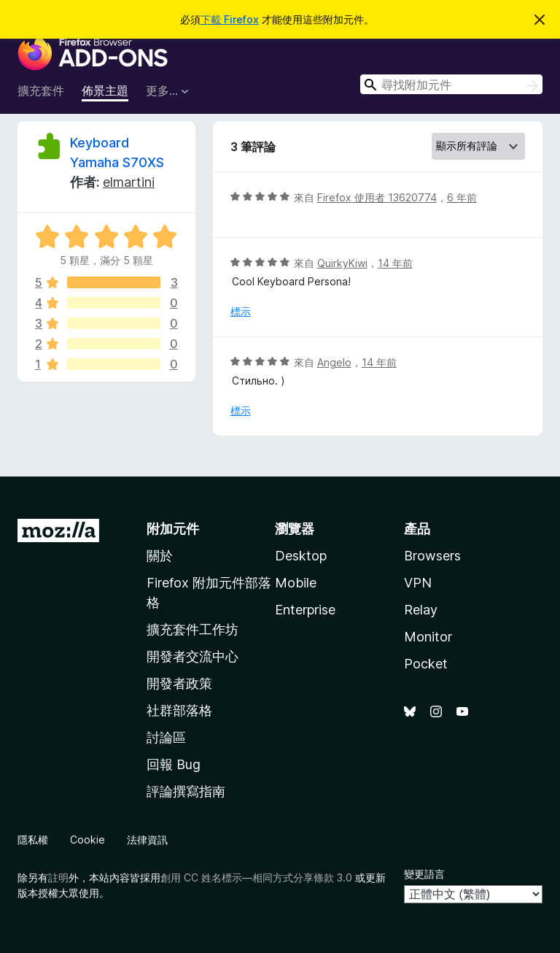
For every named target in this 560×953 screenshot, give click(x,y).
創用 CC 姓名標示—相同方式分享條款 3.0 (256, 877)
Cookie (87, 840)
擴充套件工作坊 (192, 629)
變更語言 (424, 874)
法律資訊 (147, 840)
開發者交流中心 (192, 656)
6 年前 (462, 197)
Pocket (426, 664)
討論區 (166, 737)
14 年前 (395, 263)
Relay (421, 610)
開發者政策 (179, 683)
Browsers (432, 556)
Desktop (301, 556)
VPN (418, 583)
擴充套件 (41, 90)
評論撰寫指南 (186, 791)
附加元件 (173, 529)
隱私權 (33, 840)
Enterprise (305, 610)
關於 (160, 556)
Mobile (296, 583)
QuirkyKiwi (342, 263)
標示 (241, 311)
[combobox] (451, 84)
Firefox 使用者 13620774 (377, 197)
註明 (58, 877)
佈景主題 (105, 90)
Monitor (428, 637)
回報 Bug (174, 764)
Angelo (334, 362)
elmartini (129, 182)
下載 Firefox (230, 19)
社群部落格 (179, 710)
